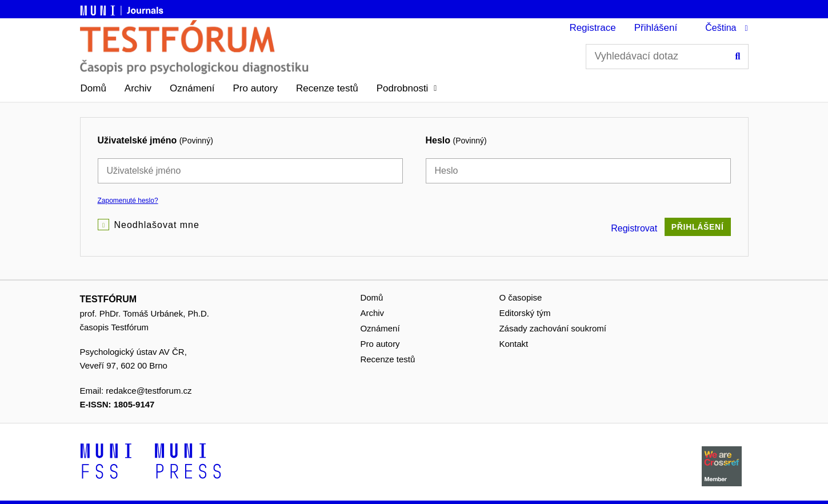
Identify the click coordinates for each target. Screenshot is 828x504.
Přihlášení (656, 28)
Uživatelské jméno (155, 140)
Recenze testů (327, 88)
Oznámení (192, 88)
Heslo (456, 140)
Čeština (721, 28)
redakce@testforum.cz (149, 391)
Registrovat (634, 228)
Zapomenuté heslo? (128, 201)
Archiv (138, 88)
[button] (407, 89)
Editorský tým (525, 313)
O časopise (520, 297)
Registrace (592, 28)
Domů (93, 88)
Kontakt (513, 344)
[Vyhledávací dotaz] (667, 57)
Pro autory (255, 88)
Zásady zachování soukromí (553, 328)
